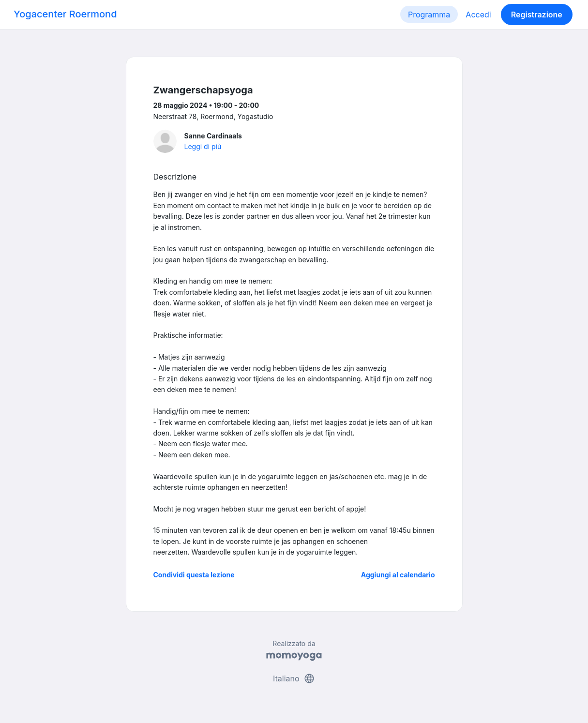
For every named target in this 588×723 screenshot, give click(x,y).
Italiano (294, 678)
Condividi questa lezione (194, 575)
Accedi (478, 15)
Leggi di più (203, 146)
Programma (429, 15)
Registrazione (537, 15)
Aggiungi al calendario (398, 575)
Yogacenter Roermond (65, 14)
